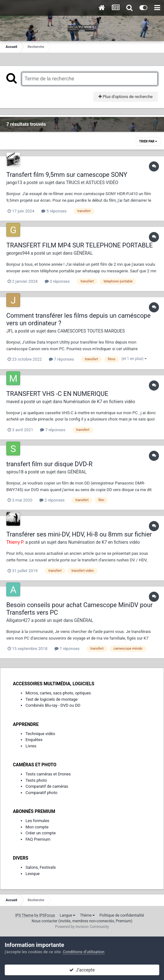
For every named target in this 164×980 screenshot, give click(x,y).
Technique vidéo (40, 734)
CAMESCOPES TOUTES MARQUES (91, 331)
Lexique (33, 874)
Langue (68, 915)
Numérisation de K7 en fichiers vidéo (99, 402)
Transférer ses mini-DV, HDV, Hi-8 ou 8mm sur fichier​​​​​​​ (79, 534)
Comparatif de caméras (47, 786)
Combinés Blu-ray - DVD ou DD (53, 705)
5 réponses (54, 211)
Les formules (37, 821)
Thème (87, 915)
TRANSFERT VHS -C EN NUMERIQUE (57, 394)
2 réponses (52, 500)
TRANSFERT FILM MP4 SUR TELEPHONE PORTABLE (79, 245)
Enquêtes (34, 740)
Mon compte (37, 827)
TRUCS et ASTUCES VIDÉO (92, 183)
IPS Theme (24, 915)
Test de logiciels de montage (52, 699)
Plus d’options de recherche (126, 97)
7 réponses (61, 359)
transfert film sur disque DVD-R (49, 464)
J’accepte (82, 970)
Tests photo (36, 780)
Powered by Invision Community (82, 927)
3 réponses (57, 281)
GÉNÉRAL (83, 253)
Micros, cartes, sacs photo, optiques (58, 693)
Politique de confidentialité (122, 915)
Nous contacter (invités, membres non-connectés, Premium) (82, 921)
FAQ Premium (38, 839)
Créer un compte (41, 833)
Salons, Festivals (41, 867)
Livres (31, 746)
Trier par (148, 141)
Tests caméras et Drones (48, 774)
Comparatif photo (41, 793)
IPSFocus (47, 915)
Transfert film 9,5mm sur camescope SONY (67, 175)
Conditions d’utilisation (84, 952)
